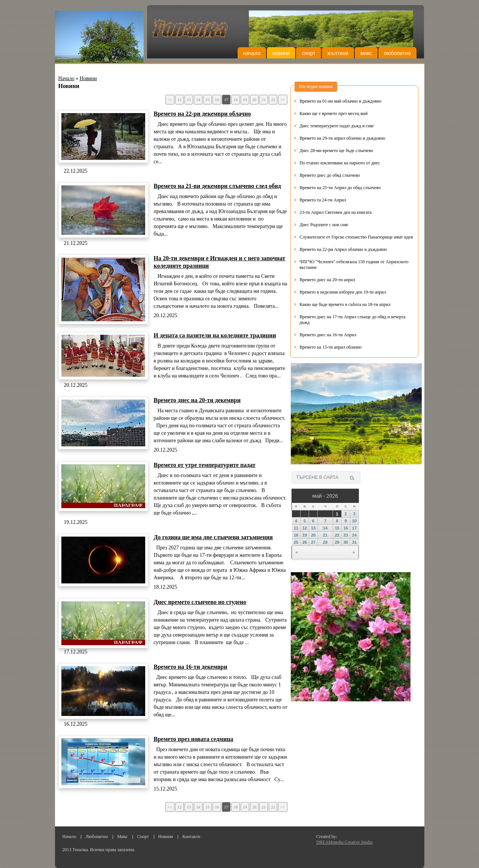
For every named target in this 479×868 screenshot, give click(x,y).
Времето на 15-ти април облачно (331, 347)
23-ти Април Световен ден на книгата (336, 212)
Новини (281, 53)
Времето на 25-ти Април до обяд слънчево (340, 188)
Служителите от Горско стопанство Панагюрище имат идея (356, 237)
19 (245, 100)
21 (264, 100)
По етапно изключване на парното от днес (340, 163)
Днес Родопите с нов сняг (324, 225)
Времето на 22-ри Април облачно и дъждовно (343, 249)
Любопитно (397, 53)
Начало (252, 53)
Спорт (308, 53)
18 (236, 100)
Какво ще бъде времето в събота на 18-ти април (345, 304)
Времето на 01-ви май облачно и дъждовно (341, 101)
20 (254, 100)
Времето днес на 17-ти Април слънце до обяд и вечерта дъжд (353, 320)
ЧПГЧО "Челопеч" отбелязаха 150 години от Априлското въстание (354, 265)
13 (189, 100)
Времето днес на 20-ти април (327, 280)
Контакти (191, 837)
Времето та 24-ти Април (323, 200)
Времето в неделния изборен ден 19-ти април (343, 292)
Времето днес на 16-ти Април (328, 335)
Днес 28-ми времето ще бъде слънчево (336, 151)
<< (170, 100)
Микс (366, 53)
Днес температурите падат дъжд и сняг (337, 126)
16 (217, 100)
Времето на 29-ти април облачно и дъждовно (343, 138)
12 (179, 100)
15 (208, 100)
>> (283, 100)
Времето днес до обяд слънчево (330, 175)
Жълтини (338, 53)
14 (198, 100)
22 (273, 100)
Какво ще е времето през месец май (334, 113)
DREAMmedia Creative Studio (344, 842)
